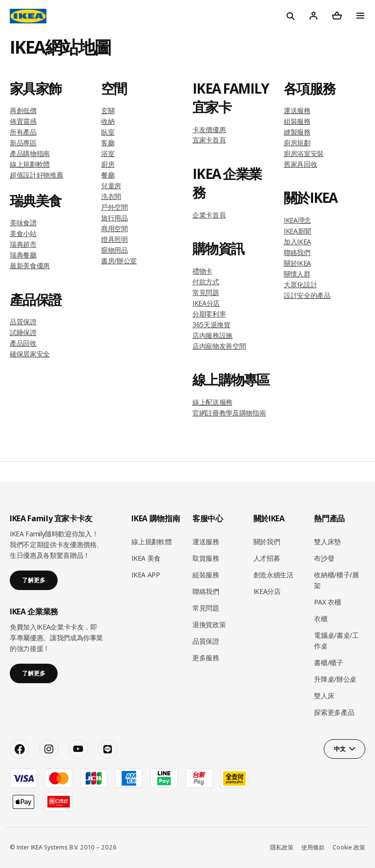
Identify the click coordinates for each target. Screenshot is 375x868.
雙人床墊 (327, 542)
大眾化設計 (300, 285)
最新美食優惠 (30, 266)
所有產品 (23, 132)
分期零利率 (209, 314)
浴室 (108, 153)
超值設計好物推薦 (36, 175)
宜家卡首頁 (209, 140)
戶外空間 (115, 207)
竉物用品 (115, 250)
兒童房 (111, 186)
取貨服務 (206, 558)
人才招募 (267, 558)
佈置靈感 (23, 121)
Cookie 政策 (349, 847)
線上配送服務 (212, 402)
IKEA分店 (206, 303)
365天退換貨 (211, 325)
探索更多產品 (334, 712)
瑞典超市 (23, 244)
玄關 (108, 110)
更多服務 (206, 658)
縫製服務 (297, 132)
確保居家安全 (30, 354)
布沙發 (324, 558)
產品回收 (23, 343)
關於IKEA (297, 263)
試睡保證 (23, 332)
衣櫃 (321, 619)
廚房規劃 (297, 143)
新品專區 (23, 143)
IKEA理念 (297, 220)
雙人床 (324, 696)
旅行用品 (115, 218)
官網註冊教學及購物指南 (229, 413)
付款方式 (206, 282)
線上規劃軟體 (30, 164)
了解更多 (34, 580)
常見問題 (206, 292)
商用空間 (115, 228)
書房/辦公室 (119, 261)
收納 (108, 121)
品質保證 (23, 322)
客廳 (108, 143)
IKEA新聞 (297, 231)
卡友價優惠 (209, 129)
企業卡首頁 (209, 215)
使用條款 (313, 847)
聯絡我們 (297, 252)
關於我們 (267, 542)
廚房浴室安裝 (304, 153)
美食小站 (23, 233)
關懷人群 (297, 274)
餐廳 (108, 175)
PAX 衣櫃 (327, 602)
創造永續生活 (273, 575)
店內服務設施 (212, 335)
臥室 (108, 132)
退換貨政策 (209, 624)
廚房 (108, 164)
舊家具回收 (300, 164)
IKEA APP (146, 575)
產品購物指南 (30, 153)
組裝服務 (297, 121)
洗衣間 (111, 196)
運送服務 (297, 110)
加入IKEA (297, 242)
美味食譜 (23, 223)
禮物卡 (202, 271)
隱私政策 (282, 847)
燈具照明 (115, 239)
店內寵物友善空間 (219, 346)
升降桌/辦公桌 (335, 679)
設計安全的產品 (307, 295)
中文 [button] (340, 749)
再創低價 (23, 110)
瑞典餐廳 (23, 255)
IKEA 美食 (146, 558)
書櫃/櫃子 (328, 662)
